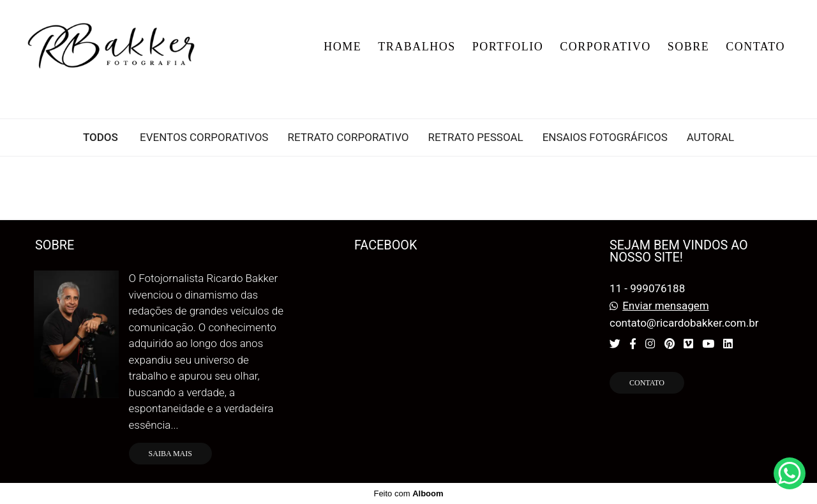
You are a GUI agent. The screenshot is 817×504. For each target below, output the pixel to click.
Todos (101, 137)
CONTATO (755, 47)
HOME (342, 47)
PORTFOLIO (508, 47)
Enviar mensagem (665, 306)
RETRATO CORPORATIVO (348, 137)
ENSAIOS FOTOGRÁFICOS (605, 137)
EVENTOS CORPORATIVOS (204, 137)
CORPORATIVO (605, 47)
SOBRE (689, 47)
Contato (647, 383)
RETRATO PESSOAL (476, 137)
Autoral (710, 137)
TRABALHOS (417, 47)
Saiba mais (170, 454)
